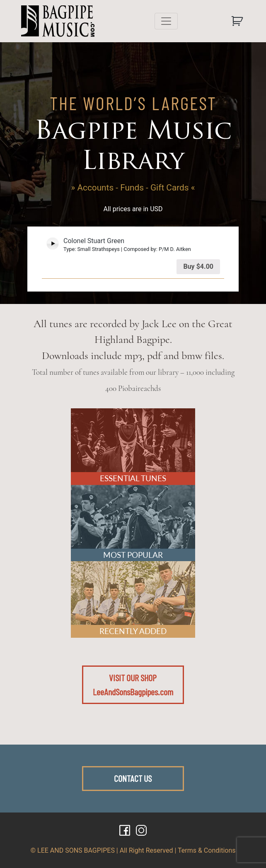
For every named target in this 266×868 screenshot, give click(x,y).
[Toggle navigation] (166, 21)
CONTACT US (133, 778)
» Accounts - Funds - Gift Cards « (133, 188)
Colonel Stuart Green (94, 241)
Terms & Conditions (207, 850)
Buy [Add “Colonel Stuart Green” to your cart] (198, 266)
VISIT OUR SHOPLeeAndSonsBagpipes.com (133, 685)
